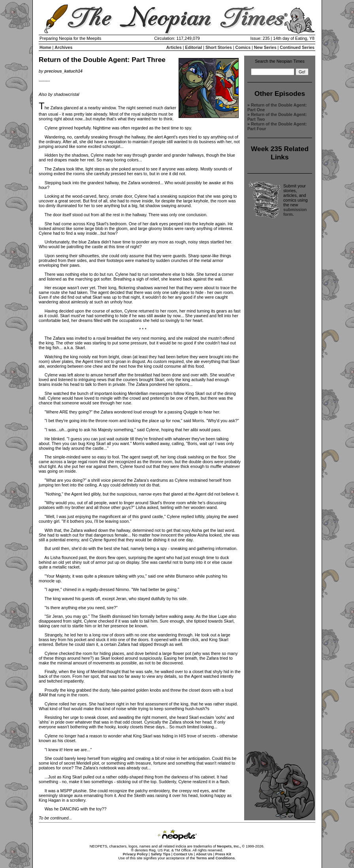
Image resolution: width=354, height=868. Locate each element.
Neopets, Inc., (229, 846)
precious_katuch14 (63, 71)
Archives (63, 47)
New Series (265, 47)
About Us (204, 854)
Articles (174, 47)
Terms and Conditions (215, 858)
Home (45, 47)
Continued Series (297, 47)
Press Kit (223, 854)
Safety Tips (161, 854)
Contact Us (183, 854)
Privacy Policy (135, 854)
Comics (243, 47)
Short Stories (219, 47)
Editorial (194, 47)
